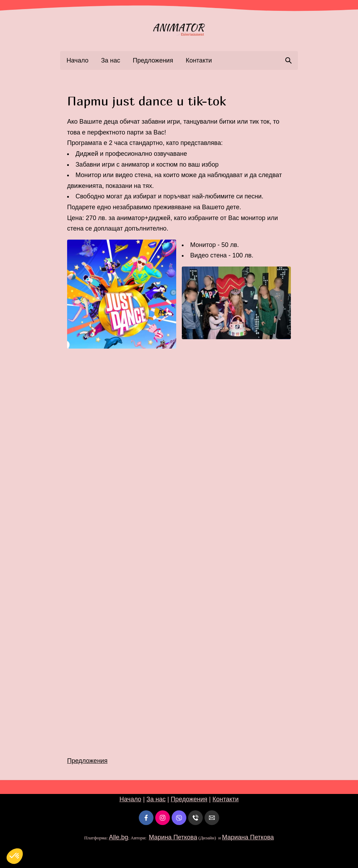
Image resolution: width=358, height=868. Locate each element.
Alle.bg (118, 837)
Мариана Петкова (248, 837)
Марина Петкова (173, 837)
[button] (122, 294)
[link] (179, 29)
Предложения (153, 60)
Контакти (199, 60)
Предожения (189, 799)
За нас (111, 60)
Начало (77, 60)
